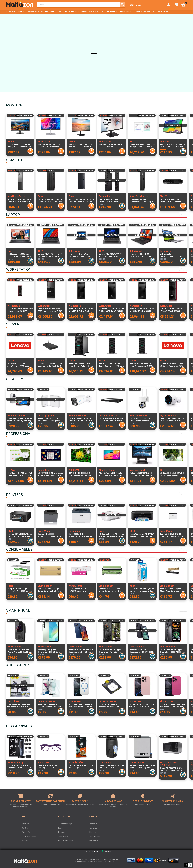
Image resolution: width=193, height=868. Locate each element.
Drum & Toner (45, 586)
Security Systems (16, 415)
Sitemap (25, 840)
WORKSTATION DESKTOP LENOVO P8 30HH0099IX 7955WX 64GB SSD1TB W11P (172, 310)
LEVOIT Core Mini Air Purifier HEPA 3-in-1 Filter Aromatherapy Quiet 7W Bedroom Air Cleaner (112, 767)
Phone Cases (75, 701)
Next (185, 105)
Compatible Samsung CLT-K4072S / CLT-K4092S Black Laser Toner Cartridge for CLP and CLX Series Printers (20, 590)
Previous (181, 105)
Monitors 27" (14, 142)
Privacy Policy (27, 832)
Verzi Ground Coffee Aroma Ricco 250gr (81, 767)
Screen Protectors (47, 701)
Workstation (14, 306)
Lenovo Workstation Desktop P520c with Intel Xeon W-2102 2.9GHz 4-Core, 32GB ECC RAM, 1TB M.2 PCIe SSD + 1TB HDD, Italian (50, 310)
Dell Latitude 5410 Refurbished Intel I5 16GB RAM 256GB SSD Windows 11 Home (172, 255)
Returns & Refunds (66, 840)
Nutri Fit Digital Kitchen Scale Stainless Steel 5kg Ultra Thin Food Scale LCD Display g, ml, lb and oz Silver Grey (142, 767)
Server (11, 361)
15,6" (10, 251)
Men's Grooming (15, 762)
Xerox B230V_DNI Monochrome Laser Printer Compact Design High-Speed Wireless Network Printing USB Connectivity (81, 535)
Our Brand (25, 828)
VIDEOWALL (75, 470)
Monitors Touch (107, 470)
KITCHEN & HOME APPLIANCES (169, 764)
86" (162, 470)
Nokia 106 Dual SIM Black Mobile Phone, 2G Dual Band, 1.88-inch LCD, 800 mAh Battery (20, 651)
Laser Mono (44, 531)
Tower (41, 196)
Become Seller (95, 836)
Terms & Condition (29, 836)
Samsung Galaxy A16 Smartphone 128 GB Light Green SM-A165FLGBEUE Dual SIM (49, 651)
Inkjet (10, 531)
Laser (10, 586)
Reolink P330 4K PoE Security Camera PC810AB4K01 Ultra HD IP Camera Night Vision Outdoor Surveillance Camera (81, 420)
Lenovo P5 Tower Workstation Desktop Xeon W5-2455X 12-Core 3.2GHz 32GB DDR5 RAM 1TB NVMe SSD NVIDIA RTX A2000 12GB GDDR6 (20, 310)
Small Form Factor (17, 196)
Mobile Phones (15, 647)
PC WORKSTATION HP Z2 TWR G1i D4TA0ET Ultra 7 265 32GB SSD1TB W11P (112, 310)
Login (60, 828)
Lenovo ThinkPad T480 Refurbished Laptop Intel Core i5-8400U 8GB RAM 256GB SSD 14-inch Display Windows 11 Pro (141, 255)
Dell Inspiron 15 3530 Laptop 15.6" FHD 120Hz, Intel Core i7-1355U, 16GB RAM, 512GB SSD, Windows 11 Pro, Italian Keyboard (19, 255)
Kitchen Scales (137, 762)
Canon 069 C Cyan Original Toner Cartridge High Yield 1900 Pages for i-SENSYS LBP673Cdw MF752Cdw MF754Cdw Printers (49, 590)
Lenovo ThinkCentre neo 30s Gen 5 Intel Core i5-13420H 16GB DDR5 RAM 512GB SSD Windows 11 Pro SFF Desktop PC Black (20, 200)
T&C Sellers (94, 840)
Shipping (92, 832)
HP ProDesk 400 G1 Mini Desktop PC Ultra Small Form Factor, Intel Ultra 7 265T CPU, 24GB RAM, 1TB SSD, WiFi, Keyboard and (172, 200)
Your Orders (63, 836)
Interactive (43, 470)
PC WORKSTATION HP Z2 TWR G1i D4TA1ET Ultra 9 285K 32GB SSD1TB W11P (142, 310)
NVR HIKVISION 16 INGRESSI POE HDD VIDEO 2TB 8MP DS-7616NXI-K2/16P (112, 420)
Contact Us (93, 824)
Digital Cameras (168, 415)
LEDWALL (12, 470)
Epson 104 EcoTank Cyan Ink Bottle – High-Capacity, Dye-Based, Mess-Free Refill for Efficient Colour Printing (142, 590)
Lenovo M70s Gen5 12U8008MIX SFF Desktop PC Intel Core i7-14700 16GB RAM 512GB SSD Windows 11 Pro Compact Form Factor (142, 200)
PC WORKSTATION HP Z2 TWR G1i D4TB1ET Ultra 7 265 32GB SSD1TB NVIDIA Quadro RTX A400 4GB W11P (81, 310)
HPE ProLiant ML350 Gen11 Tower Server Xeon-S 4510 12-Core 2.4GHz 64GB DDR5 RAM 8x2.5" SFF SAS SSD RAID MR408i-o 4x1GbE (141, 365)
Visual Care (44, 762)
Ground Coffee (76, 762)
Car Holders (13, 701)
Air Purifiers (105, 762)
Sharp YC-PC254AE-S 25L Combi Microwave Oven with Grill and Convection (172, 769)
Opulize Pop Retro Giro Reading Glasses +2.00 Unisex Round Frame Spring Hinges (50, 767)
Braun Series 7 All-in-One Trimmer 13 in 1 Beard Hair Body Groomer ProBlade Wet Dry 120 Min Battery (20, 767)
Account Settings (65, 824)
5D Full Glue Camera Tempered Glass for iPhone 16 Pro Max (111, 706)
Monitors (165, 142)
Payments (93, 828)
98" (131, 142)
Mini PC (164, 196)
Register (62, 832)
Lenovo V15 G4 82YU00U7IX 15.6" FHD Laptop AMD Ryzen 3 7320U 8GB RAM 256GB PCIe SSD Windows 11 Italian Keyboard (112, 255)
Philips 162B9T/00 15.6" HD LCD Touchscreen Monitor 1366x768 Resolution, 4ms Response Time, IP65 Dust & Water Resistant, (142, 474)
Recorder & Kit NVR (109, 415)
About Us (25, 824)
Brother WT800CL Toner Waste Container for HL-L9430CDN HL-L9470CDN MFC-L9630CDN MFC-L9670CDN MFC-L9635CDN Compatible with (110, 590)
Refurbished (105, 196)
